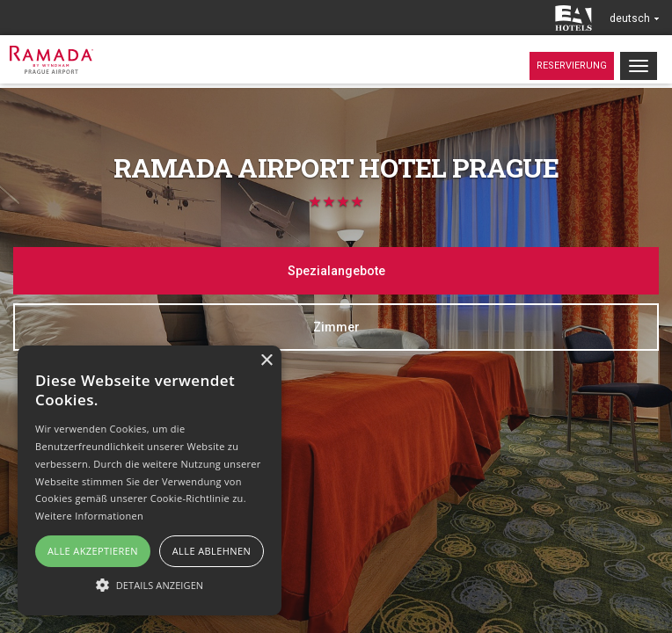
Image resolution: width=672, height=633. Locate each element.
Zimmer (336, 327)
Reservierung (572, 65)
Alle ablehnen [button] (212, 551)
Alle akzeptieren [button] (93, 551)
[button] (150, 584)
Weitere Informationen (89, 516)
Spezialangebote (336, 271)
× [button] (266, 361)
